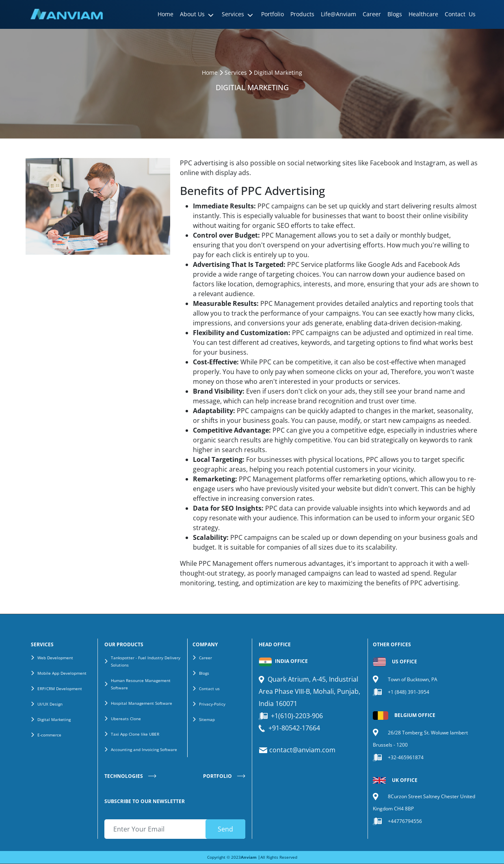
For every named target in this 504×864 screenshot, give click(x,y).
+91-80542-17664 (294, 728)
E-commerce (49, 735)
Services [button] (233, 14)
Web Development (55, 658)
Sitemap (207, 719)
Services (236, 73)
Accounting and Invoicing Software (144, 749)
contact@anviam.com (302, 750)
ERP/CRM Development (60, 689)
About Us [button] (192, 14)
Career (372, 14)
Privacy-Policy (212, 704)
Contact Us (460, 14)
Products (302, 14)
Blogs (395, 14)
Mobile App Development (62, 673)
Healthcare (423, 14)
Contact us (209, 689)
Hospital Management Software (142, 703)
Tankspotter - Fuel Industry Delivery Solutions (146, 661)
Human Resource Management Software (141, 684)
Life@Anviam (339, 14)
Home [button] (165, 14)
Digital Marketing (54, 719)
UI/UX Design (50, 704)
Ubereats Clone (126, 719)
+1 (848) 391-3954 (409, 692)
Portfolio (273, 14)
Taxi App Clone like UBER (135, 734)
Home (210, 73)
